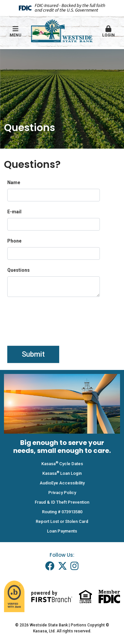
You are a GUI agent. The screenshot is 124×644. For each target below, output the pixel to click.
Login (108, 32)
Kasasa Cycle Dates (62, 464)
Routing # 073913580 (62, 512)
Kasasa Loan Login (62, 473)
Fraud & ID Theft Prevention (62, 502)
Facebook (50, 566)
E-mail (14, 212)
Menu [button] (16, 32)
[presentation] (58, 319)
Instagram (75, 566)
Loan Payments (62, 531)
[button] (108, 32)
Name (14, 182)
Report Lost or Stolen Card (62, 521)
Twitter (62, 566)
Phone (14, 241)
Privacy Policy (62, 493)
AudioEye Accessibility (62, 483)
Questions (19, 270)
